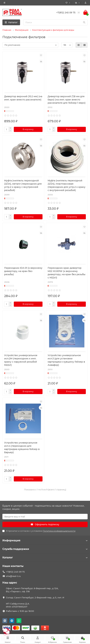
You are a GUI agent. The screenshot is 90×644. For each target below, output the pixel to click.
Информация (45, 540)
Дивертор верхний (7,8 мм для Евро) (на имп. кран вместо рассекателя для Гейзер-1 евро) (67, 100)
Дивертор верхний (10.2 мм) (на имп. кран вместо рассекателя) (23, 98)
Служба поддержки (45, 549)
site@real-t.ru (13, 576)
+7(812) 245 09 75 (15, 572)
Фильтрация (22, 30)
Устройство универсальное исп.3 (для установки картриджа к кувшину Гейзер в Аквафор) (66, 360)
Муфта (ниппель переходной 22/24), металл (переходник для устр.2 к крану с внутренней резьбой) (23, 185)
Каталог (45, 558)
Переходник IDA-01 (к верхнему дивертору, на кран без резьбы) (23, 271)
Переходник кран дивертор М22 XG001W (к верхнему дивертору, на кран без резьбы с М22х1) (66, 273)
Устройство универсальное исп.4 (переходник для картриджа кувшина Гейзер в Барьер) (22, 448)
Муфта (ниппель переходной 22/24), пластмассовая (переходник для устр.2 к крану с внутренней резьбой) (66, 185)
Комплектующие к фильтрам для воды (53, 30)
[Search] (55, 22)
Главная (7, 30)
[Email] (45, 517)
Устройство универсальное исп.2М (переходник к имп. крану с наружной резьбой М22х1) (21, 360)
